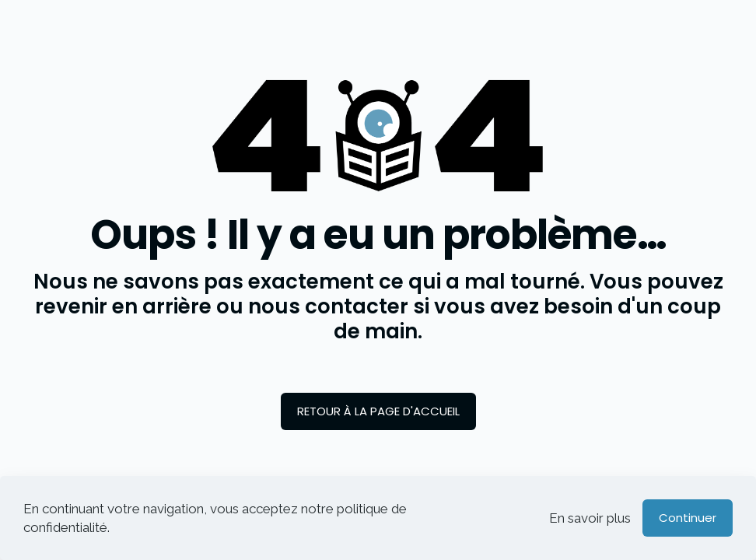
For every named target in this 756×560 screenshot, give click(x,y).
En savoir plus (590, 518)
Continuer (688, 518)
